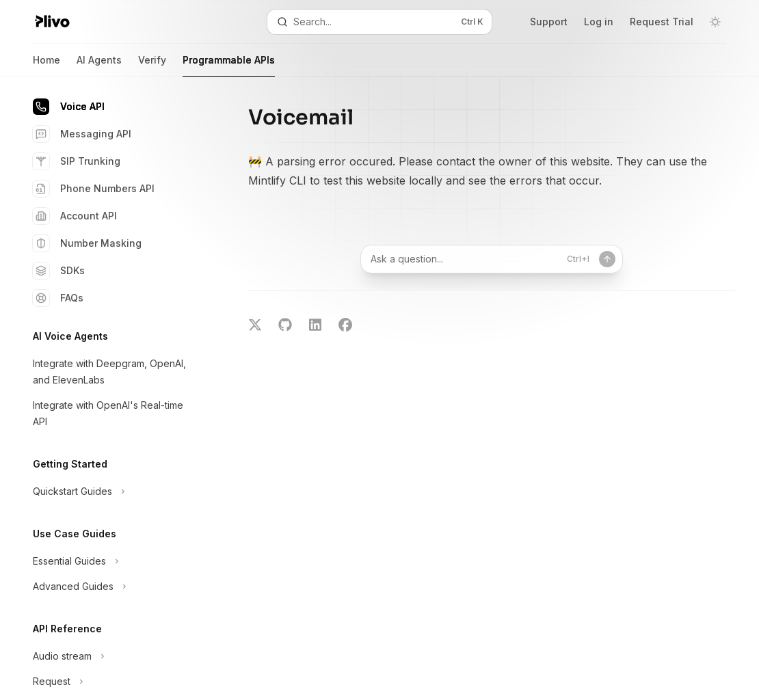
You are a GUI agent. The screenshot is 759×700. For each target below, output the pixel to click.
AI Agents (99, 65)
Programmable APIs (229, 65)
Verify (152, 65)
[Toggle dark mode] (715, 22)
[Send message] (607, 259)
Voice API (69, 107)
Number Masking (87, 243)
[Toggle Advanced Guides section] (109, 587)
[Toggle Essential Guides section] (109, 561)
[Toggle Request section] (109, 682)
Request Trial (662, 22)
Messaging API (82, 134)
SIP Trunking (77, 161)
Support (549, 22)
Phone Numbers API (94, 189)
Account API (75, 216)
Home (46, 65)
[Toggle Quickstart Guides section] (109, 492)
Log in (599, 22)
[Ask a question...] (492, 259)
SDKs (59, 271)
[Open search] (379, 22)
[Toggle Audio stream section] (109, 656)
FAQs (58, 298)
